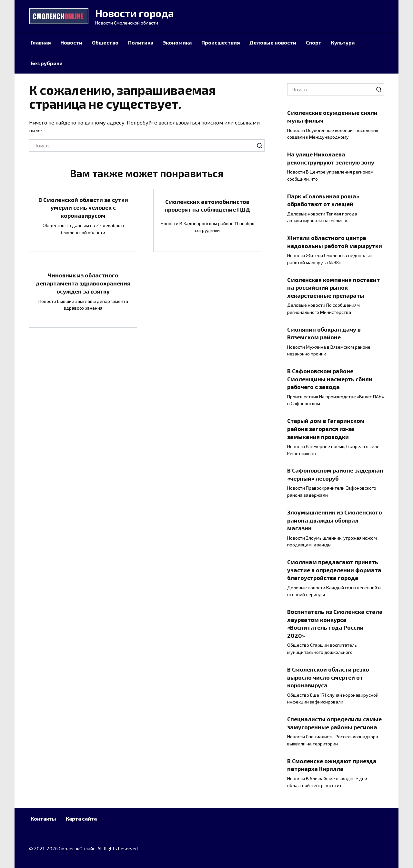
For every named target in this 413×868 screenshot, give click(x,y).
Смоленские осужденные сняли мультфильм (332, 116)
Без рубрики (47, 63)
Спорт (314, 42)
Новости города (135, 13)
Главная (41, 42)
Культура (343, 42)
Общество (105, 42)
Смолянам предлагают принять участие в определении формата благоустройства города (334, 570)
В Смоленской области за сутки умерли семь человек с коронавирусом (83, 208)
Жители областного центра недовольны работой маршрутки (335, 242)
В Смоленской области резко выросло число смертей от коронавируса (328, 677)
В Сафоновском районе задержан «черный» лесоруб (335, 474)
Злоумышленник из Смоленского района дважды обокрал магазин (335, 520)
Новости (71, 42)
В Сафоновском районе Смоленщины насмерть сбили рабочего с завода (330, 379)
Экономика (177, 42)
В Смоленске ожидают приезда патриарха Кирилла (332, 765)
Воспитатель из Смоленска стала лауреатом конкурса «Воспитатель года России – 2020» (335, 624)
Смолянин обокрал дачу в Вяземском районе (324, 333)
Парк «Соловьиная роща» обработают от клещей (323, 200)
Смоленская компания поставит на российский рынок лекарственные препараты (333, 287)
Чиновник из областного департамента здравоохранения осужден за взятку (83, 283)
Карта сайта (81, 818)
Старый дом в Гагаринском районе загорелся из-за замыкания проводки (326, 429)
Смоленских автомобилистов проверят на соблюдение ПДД (207, 206)
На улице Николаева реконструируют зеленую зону (331, 158)
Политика (141, 42)
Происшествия (221, 42)
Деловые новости (273, 42)
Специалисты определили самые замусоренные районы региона (334, 723)
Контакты (43, 818)
